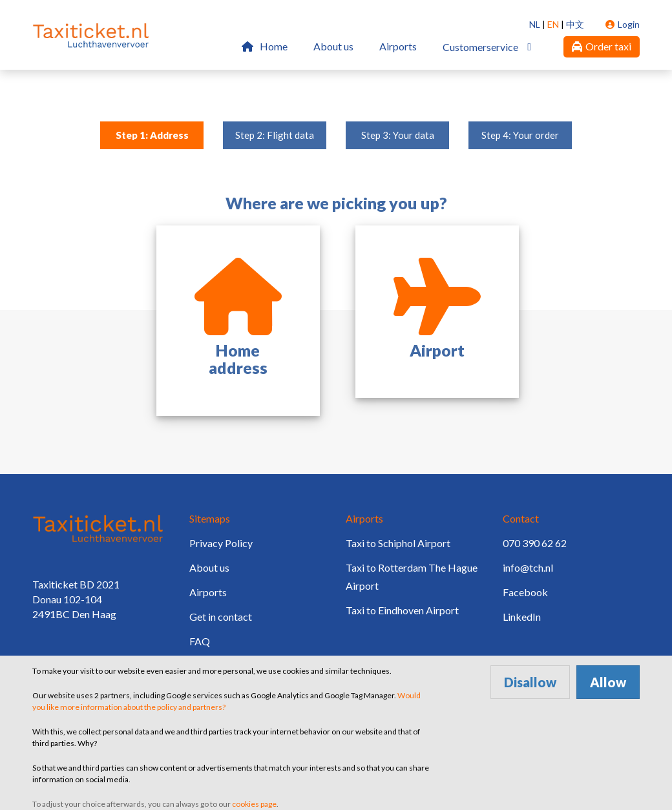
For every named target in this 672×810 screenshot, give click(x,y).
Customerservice (480, 47)
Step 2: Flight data (275, 135)
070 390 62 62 (535, 543)
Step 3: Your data (398, 135)
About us (333, 46)
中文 (575, 24)
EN (553, 24)
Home (265, 46)
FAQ (200, 641)
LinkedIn (522, 617)
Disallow (530, 682)
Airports (398, 46)
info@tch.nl (528, 567)
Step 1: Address (152, 135)
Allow (608, 682)
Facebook (525, 592)
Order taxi (602, 46)
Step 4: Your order (520, 135)
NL (535, 24)
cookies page (254, 804)
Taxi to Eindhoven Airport (402, 610)
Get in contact (221, 617)
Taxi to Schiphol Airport (398, 543)
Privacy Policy (221, 543)
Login (623, 24)
